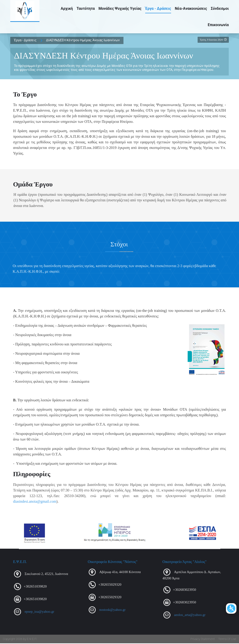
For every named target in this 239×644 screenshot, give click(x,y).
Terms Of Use (227, 640)
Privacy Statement (203, 640)
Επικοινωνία (218, 25)
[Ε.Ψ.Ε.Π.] (26, 12)
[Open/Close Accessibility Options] (228, 587)
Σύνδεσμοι (220, 9)
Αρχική (67, 9)
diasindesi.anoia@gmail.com (35, 504)
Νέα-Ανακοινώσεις (191, 9)
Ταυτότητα (86, 9)
